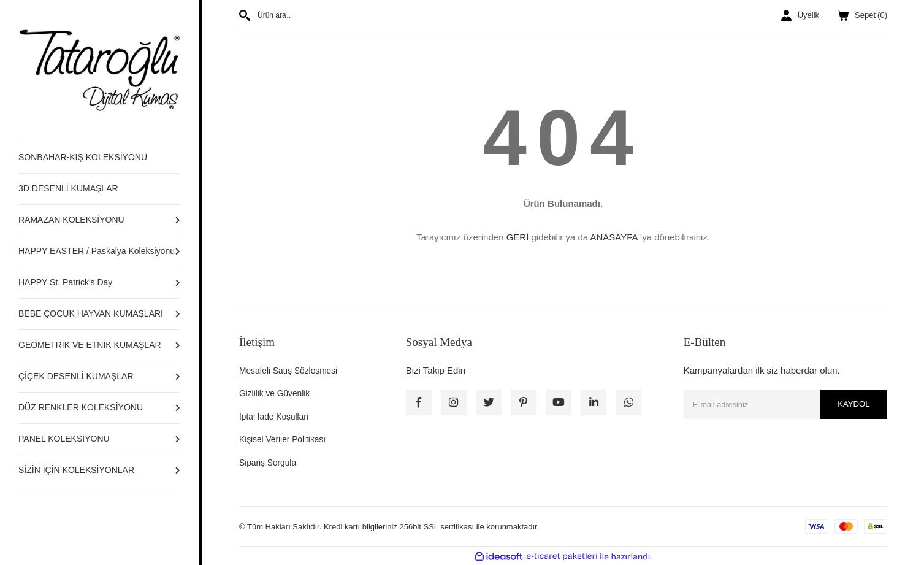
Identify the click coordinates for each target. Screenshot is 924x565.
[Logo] (99, 70)
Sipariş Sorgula (270, 462)
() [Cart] (862, 15)
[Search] (397, 15)
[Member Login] (800, 15)
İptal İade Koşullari (277, 416)
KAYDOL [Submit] (852, 404)
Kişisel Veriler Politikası (286, 439)
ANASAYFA (613, 237)
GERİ (518, 237)
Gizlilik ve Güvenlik (278, 393)
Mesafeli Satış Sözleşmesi (293, 370)
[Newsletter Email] (785, 404)
